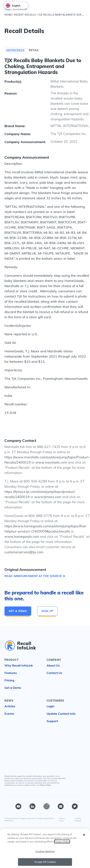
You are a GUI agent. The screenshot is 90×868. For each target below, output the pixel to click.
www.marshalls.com (51, 462)
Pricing (9, 680)
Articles (10, 706)
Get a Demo (18, 611)
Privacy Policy (45, 785)
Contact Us (54, 673)
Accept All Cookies (45, 864)
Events (9, 714)
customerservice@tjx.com (24, 552)
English (13, 6)
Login (50, 706)
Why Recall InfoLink (19, 665)
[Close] (84, 837)
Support (52, 721)
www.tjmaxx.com (48, 497)
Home (8, 15)
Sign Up (47, 611)
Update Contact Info (61, 714)
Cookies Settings (78, 820)
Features (11, 673)
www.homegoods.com (22, 536)
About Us (53, 665)
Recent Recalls (25, 15)
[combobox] (16, 5)
